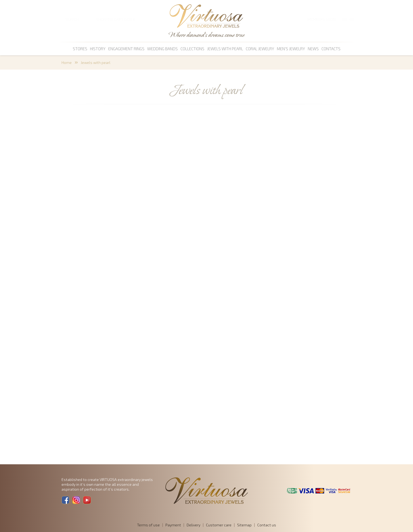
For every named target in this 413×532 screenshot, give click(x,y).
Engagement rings (126, 49)
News (313, 49)
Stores (80, 49)
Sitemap (244, 525)
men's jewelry (291, 49)
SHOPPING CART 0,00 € (116, 19)
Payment (173, 525)
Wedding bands (162, 49)
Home (67, 62)
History (98, 49)
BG (345, 19)
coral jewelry (260, 49)
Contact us (267, 525)
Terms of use (148, 525)
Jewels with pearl (225, 49)
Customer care (219, 525)
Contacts (331, 49)
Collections (192, 49)
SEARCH (72, 19)
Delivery (193, 525)
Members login (322, 19)
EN (352, 19)
